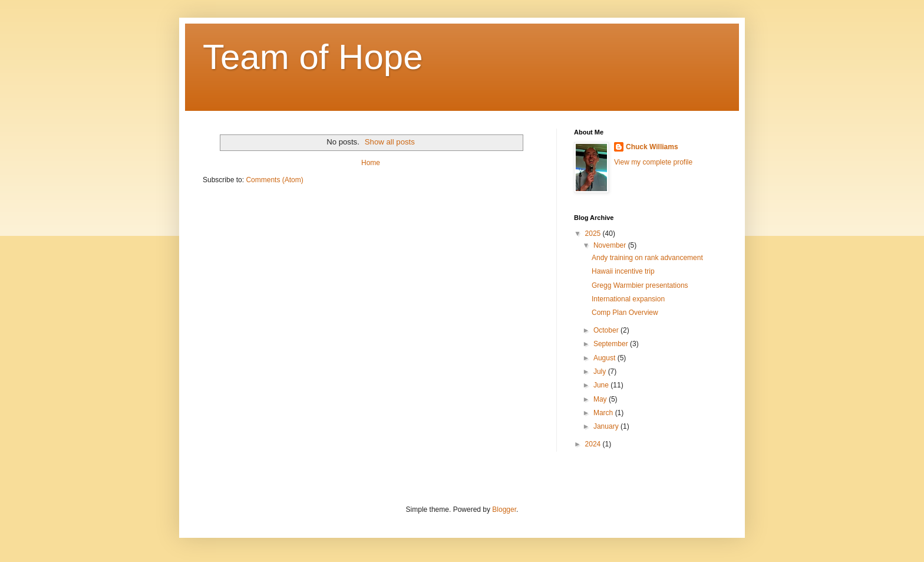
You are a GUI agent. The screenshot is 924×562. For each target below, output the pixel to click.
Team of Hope (313, 57)
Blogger (504, 510)
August (605, 358)
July (601, 372)
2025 (594, 234)
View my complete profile (653, 162)
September (612, 344)
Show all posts (390, 142)
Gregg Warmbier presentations (640, 285)
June (602, 385)
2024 (594, 444)
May (601, 399)
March (604, 413)
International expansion (628, 299)
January (607, 426)
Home (371, 163)
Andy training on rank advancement (647, 258)
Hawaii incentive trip (623, 271)
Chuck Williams (652, 147)
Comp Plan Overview (625, 313)
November (611, 245)
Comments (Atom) (274, 180)
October (607, 330)
